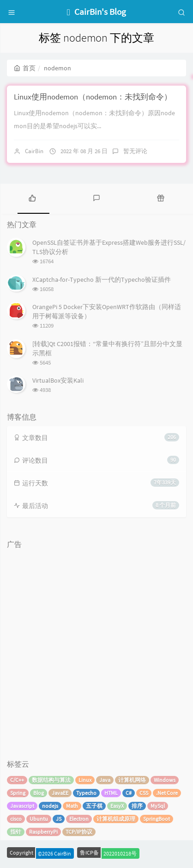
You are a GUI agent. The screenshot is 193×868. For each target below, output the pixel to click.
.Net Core (167, 793)
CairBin (34, 151)
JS (59, 819)
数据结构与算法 (51, 780)
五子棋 (94, 806)
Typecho (86, 793)
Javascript (22, 806)
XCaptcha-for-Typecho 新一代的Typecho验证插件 (102, 279)
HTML (111, 793)
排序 (137, 806)
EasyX (117, 806)
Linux (85, 780)
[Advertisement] (96, 650)
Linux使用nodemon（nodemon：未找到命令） (93, 97)
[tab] (32, 198)
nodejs (50, 806)
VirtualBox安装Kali (58, 380)
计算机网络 (132, 780)
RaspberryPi (43, 832)
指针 (16, 832)
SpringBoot (157, 819)
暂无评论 (135, 151)
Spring (18, 793)
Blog (39, 793)
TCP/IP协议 (79, 832)
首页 (25, 68)
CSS (144, 793)
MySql (158, 806)
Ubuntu (39, 819)
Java (105, 780)
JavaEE (60, 793)
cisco (16, 819)
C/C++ (17, 780)
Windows (165, 780)
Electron (79, 819)
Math (72, 806)
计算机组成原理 (116, 819)
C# (129, 793)
